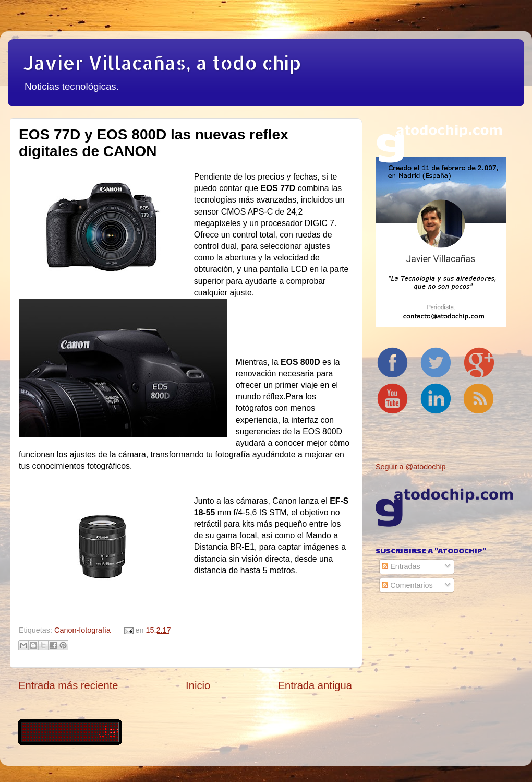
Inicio (198, 685)
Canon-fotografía (82, 630)
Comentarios (407, 585)
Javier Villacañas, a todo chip (162, 63)
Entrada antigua (315, 685)
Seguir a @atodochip (411, 467)
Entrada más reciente (68, 685)
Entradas (401, 566)
